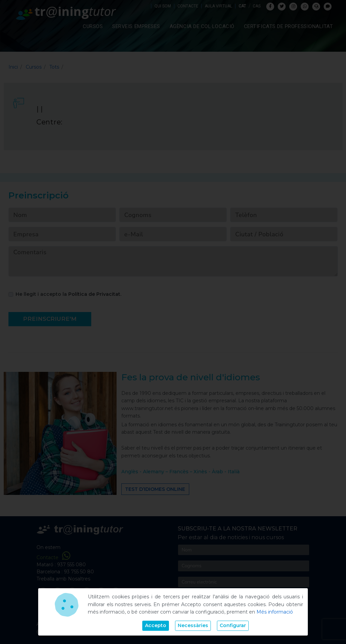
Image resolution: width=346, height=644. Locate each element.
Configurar (233, 625)
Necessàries (193, 625)
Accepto (156, 625)
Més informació (275, 612)
